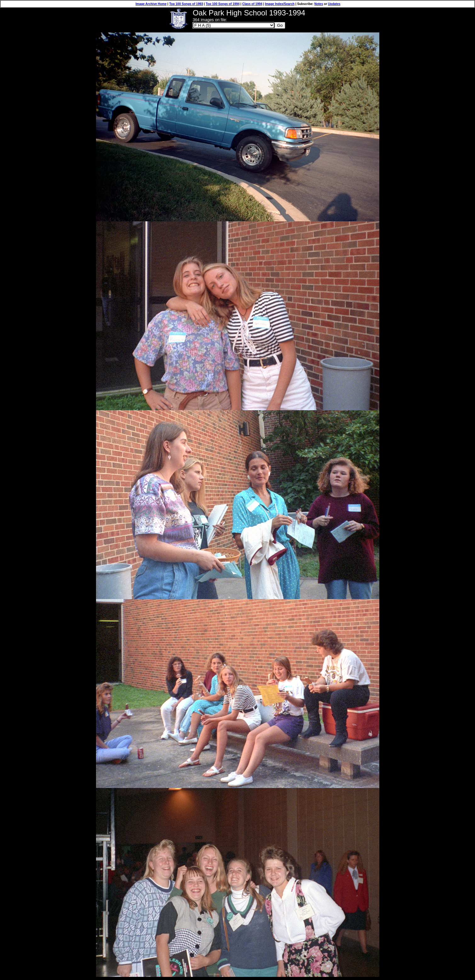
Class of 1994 (252, 4)
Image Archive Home (151, 4)
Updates (334, 4)
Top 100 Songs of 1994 (223, 4)
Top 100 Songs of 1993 (186, 4)
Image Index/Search (280, 4)
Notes (319, 4)
